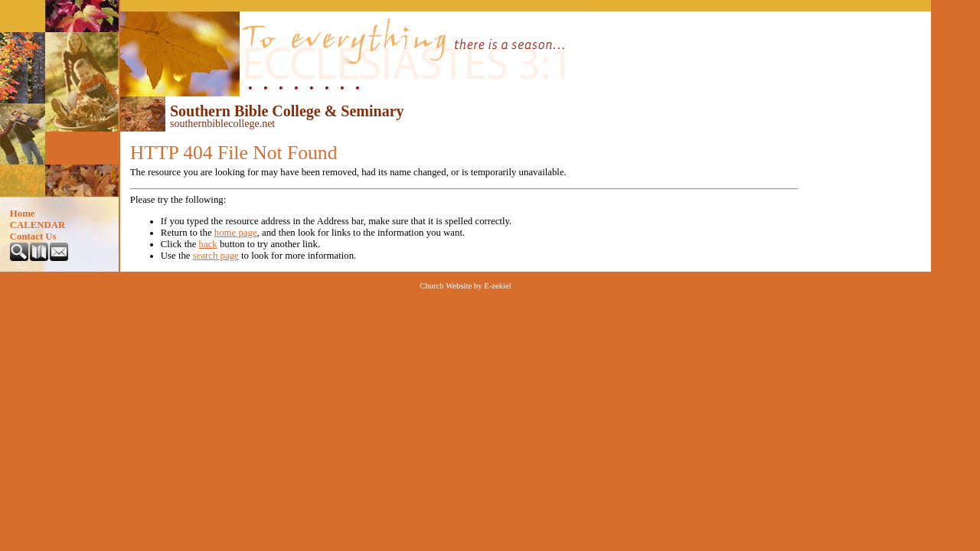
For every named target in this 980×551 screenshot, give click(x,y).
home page (236, 233)
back (208, 244)
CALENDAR (38, 225)
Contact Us (33, 236)
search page (216, 256)
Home (23, 214)
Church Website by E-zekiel (465, 286)
